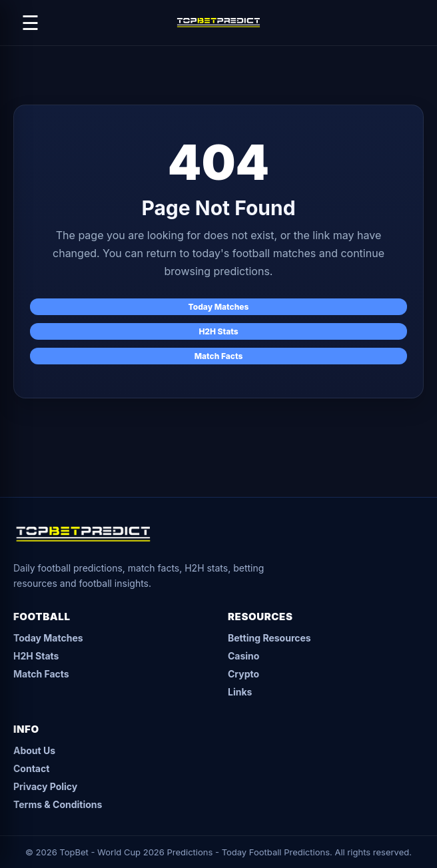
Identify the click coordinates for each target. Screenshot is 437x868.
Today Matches (219, 307)
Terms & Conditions (58, 804)
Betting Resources (269, 638)
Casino (243, 656)
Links (240, 692)
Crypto (243, 674)
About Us (34, 750)
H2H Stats (218, 331)
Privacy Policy (45, 786)
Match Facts (219, 356)
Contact (31, 768)
